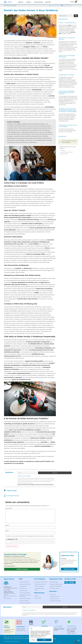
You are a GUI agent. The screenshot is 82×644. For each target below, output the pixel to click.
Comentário (9, 508)
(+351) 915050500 (71, 626)
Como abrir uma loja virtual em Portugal (68, 126)
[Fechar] (61, 629)
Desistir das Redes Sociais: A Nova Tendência (68, 148)
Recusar (43, 641)
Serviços (21, 2)
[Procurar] (76, 16)
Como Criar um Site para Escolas (67, 38)
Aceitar (54, 641)
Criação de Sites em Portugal (66, 152)
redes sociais (12, 490)
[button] (60, 142)
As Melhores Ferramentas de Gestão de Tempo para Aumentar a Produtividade (68, 110)
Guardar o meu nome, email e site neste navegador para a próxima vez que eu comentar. (30, 536)
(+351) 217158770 (58, 626)
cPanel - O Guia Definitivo (67, 23)
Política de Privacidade (25, 476)
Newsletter (63, 150)
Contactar (48, 2)
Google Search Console (66, 75)
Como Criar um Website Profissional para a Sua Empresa (67, 92)
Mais (54, 638)
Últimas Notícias (38, 2)
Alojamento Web (64, 154)
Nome (7, 525)
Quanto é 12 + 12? (12, 539)
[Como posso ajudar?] (79, 641)
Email (7, 530)
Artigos (29, 2)
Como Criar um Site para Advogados (67, 56)
